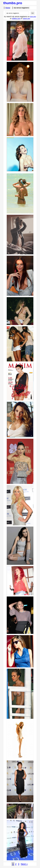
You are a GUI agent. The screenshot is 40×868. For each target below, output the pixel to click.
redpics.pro (16, 18)
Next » (24, 864)
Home (8, 8)
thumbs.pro (13, 3)
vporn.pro (26, 18)
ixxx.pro (33, 17)
